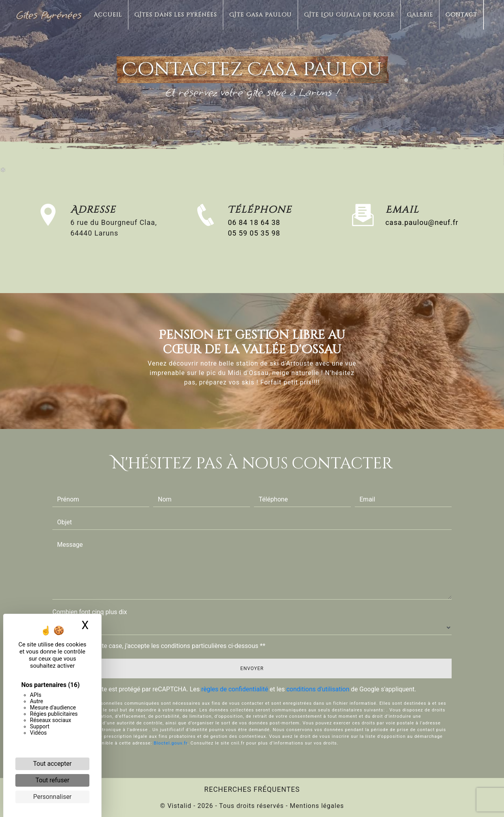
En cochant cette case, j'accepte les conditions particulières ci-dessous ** (163, 646)
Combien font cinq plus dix (90, 612)
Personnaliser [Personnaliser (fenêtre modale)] (52, 797)
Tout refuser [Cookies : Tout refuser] (52, 780)
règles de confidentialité (235, 689)
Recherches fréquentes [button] (252, 789)
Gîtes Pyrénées (49, 15)
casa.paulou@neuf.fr (422, 222)
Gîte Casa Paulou (260, 15)
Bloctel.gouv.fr (170, 711)
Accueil (108, 15)
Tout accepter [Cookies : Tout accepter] (52, 764)
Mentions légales (316, 806)
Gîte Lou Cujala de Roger (349, 15)
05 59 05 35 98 (254, 233)
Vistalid (179, 806)
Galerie (420, 15)
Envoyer (252, 668)
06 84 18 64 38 (254, 222)
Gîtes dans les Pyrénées (176, 15)
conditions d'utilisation (318, 689)
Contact (461, 15)
